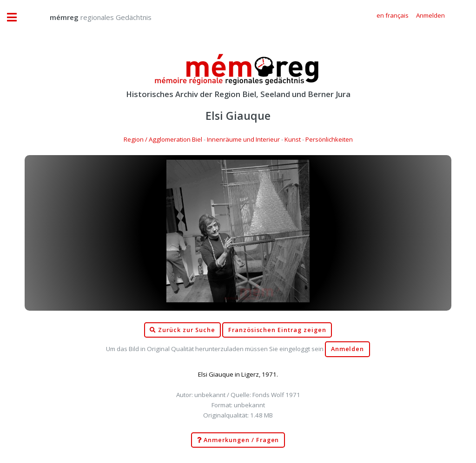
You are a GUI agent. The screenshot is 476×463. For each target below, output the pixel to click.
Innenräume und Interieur (243, 139)
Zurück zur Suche (182, 330)
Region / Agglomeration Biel (163, 139)
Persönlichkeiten (329, 139)
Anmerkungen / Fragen (238, 440)
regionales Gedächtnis (91, 17)
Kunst (293, 139)
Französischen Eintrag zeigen (277, 330)
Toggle (17, 17)
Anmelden (348, 349)
